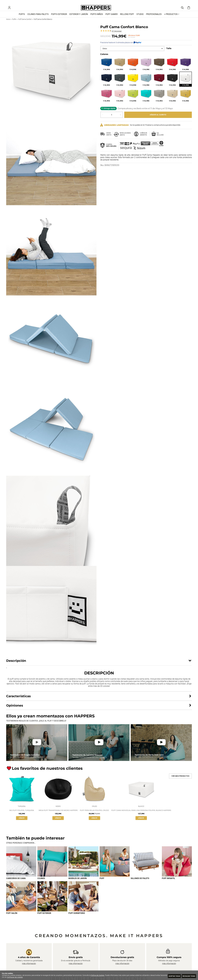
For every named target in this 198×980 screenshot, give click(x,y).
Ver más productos (180, 780)
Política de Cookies (98, 975)
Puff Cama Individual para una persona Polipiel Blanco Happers (141, 814)
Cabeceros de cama (16, 883)
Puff (102, 883)
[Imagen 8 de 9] (52, 901)
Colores (104, 58)
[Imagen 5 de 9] (146, 866)
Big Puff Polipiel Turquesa (22, 814)
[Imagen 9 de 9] (83, 901)
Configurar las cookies (22, 977)
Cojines (41, 883)
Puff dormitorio (77, 918)
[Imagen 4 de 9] (115, 866)
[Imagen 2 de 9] (52, 866)
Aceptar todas (169, 976)
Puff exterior (44, 918)
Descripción (16, 664)
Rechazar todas (187, 976)
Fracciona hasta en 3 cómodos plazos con (121, 46)
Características (18, 700)
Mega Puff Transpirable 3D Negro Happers (58, 814)
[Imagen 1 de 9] (21, 866)
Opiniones (117, 35)
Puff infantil (168, 883)
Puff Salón (12, 918)
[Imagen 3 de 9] (83, 866)
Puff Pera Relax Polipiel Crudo (94, 814)
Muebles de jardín (78, 883)
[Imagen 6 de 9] (177, 866)
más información (29, 968)
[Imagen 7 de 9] (21, 901)
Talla (169, 52)
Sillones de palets (140, 883)
